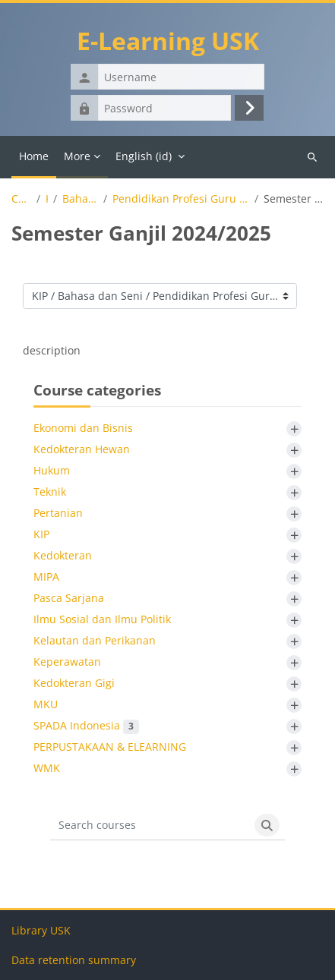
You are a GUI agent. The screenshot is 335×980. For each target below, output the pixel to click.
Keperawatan (67, 662)
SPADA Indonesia (86, 725)
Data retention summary (74, 960)
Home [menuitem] (34, 156)
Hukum (52, 470)
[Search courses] (150, 825)
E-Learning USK (168, 41)
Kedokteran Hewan (82, 449)
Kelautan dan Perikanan (95, 640)
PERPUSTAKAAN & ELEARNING (110, 747)
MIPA (46, 577)
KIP (47, 199)
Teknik (50, 492)
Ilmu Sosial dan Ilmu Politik (102, 619)
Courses (21, 199)
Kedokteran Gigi (74, 683)
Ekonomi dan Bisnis (83, 428)
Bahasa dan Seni (80, 199)
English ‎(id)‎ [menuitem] (144, 156)
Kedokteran (63, 555)
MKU (46, 704)
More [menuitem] (77, 156)
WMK (47, 768)
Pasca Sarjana (69, 598)
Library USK (41, 930)
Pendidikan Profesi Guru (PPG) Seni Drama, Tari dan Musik (181, 199)
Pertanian (58, 513)
